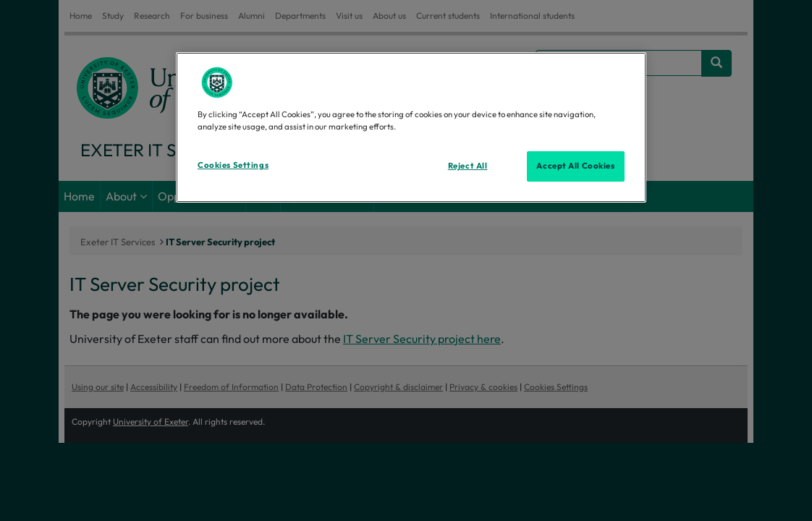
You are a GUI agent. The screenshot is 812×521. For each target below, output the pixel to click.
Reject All (468, 166)
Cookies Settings (233, 165)
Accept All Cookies (575, 166)
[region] (411, 127)
